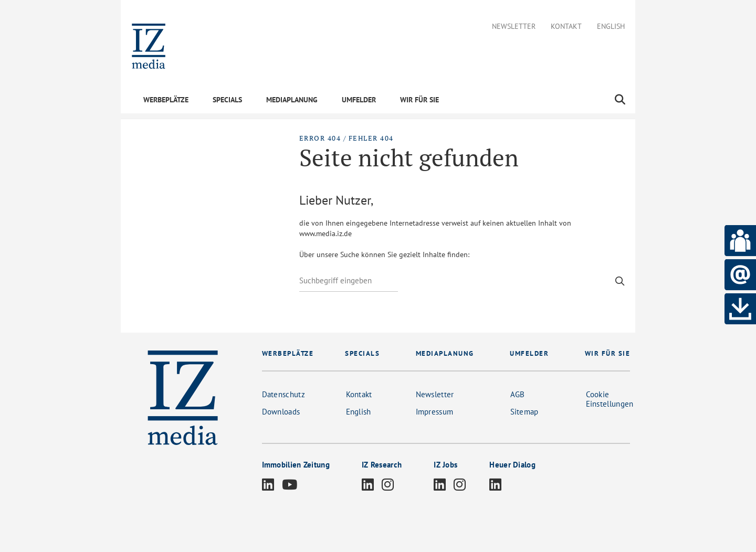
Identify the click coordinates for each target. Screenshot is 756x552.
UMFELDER (359, 100)
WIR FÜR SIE (419, 100)
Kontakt (566, 26)
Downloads (281, 412)
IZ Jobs (445, 465)
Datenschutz (283, 394)
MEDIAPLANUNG (292, 100)
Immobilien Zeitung (296, 465)
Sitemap (524, 412)
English (611, 26)
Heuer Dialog (512, 465)
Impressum (435, 412)
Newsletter (514, 26)
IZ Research (382, 465)
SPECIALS (227, 100)
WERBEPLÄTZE (166, 100)
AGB (518, 394)
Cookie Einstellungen (610, 399)
